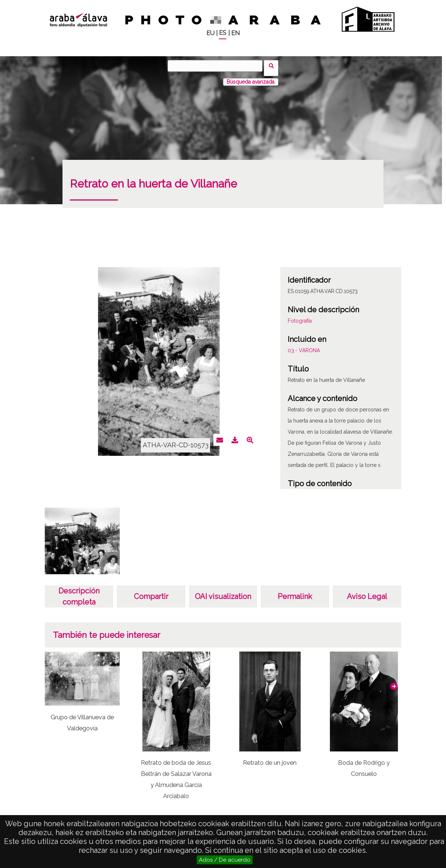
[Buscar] (217, 66)
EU (210, 33)
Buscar (273, 65)
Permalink (295, 592)
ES (223, 33)
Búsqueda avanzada (251, 77)
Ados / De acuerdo (225, 860)
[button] (394, 682)
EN (235, 33)
